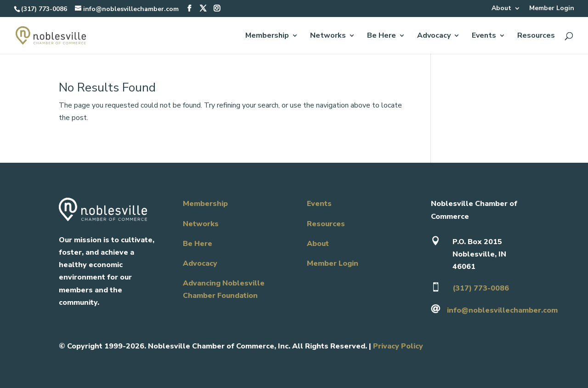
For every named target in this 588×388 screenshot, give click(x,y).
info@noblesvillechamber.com (502, 310)
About (501, 9)
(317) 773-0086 (44, 9)
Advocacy (434, 36)
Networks (328, 36)
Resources (536, 36)
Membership (267, 36)
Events (484, 36)
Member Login (552, 9)
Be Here (382, 36)
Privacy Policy (398, 346)
